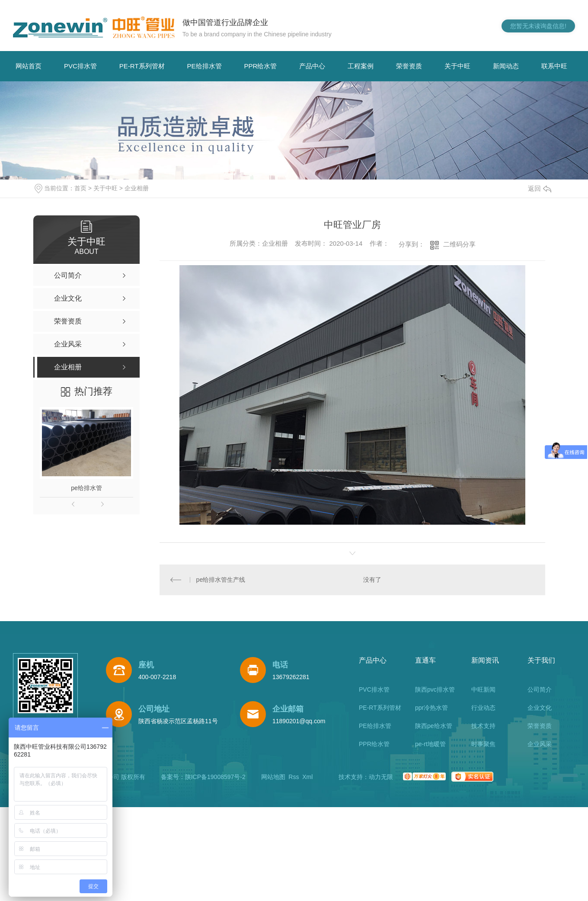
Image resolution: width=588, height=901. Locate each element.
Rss (294, 777)
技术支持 (483, 726)
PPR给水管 (261, 66)
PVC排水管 (80, 66)
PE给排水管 (205, 66)
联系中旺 (554, 66)
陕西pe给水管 (434, 726)
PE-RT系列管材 (142, 66)
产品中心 (312, 66)
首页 (80, 188)
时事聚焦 (483, 744)
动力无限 (381, 777)
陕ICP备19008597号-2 (215, 777)
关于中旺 (457, 66)
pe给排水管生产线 (221, 580)
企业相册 (137, 188)
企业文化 (540, 708)
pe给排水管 (86, 488)
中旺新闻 (483, 689)
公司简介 (540, 689)
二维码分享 (459, 244)
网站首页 (29, 66)
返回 (540, 188)
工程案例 (361, 66)
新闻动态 (506, 66)
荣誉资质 (409, 66)
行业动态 (483, 708)
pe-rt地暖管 (430, 744)
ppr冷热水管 (431, 708)
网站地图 (273, 777)
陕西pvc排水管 (435, 689)
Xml (307, 777)
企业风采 (540, 744)
